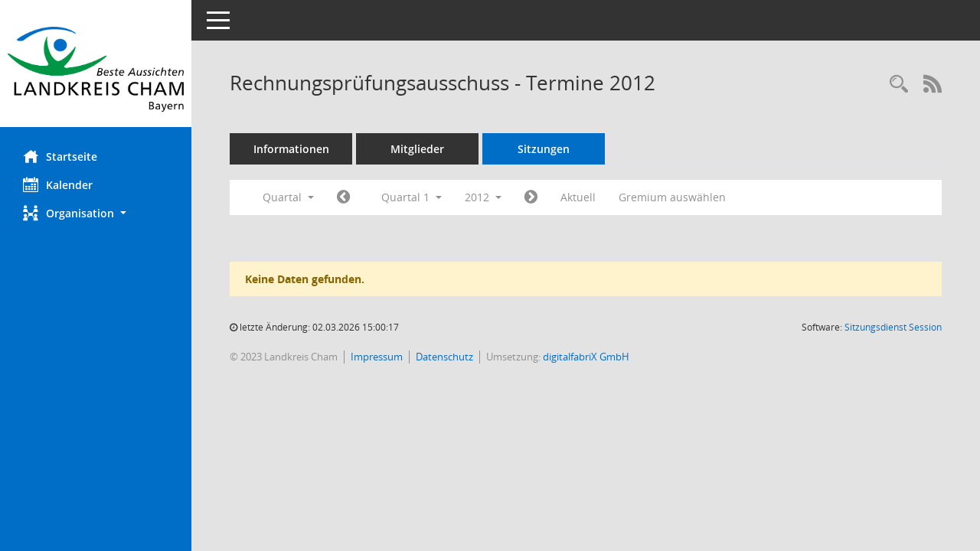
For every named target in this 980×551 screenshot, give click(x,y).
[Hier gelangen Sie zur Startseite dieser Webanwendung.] (96, 69)
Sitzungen (544, 149)
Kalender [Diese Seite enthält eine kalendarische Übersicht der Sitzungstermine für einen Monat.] (58, 184)
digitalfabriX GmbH (586, 357)
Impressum (377, 357)
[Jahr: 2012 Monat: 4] (531, 197)
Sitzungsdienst (893, 327)
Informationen (291, 149)
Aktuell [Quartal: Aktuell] (578, 197)
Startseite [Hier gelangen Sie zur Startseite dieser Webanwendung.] (60, 156)
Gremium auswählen (672, 197)
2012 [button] (483, 197)
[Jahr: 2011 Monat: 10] (343, 197)
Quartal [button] (288, 197)
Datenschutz (444, 357)
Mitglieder (417, 149)
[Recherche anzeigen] (899, 85)
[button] (96, 213)
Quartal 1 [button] (412, 197)
